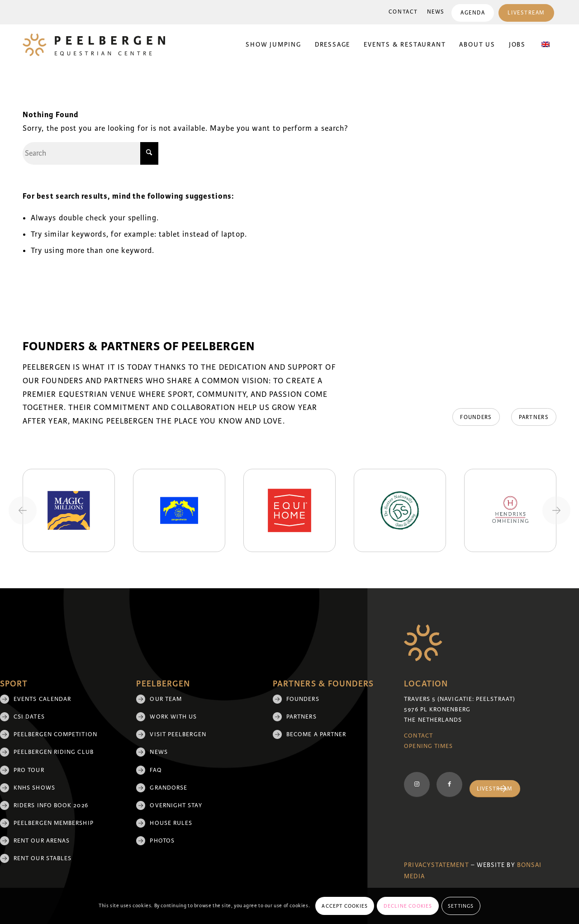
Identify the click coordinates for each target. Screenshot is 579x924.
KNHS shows (34, 788)
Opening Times (428, 746)
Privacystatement (436, 865)
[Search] (90, 153)
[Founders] (476, 417)
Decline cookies (408, 906)
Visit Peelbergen (178, 734)
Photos (162, 841)
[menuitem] (403, 12)
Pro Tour (29, 770)
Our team (166, 699)
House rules (171, 823)
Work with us (173, 717)
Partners (301, 717)
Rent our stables (43, 858)
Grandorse (168, 788)
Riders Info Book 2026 (51, 805)
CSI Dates (29, 717)
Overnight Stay (176, 805)
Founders (303, 699)
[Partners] (534, 417)
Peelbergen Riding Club (54, 752)
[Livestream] (495, 789)
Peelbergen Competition (55, 734)
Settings (461, 906)
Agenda (473, 13)
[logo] (94, 45)
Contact (403, 12)
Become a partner (316, 734)
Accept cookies (345, 906)
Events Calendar (42, 699)
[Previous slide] (23, 510)
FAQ (156, 770)
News (436, 12)
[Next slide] (556, 510)
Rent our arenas (42, 841)
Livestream (526, 13)
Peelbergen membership (54, 823)
